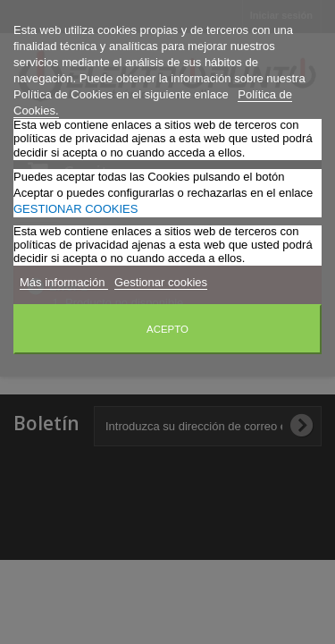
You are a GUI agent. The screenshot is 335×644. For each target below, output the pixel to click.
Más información (64, 282)
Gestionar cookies (161, 282)
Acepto (167, 329)
